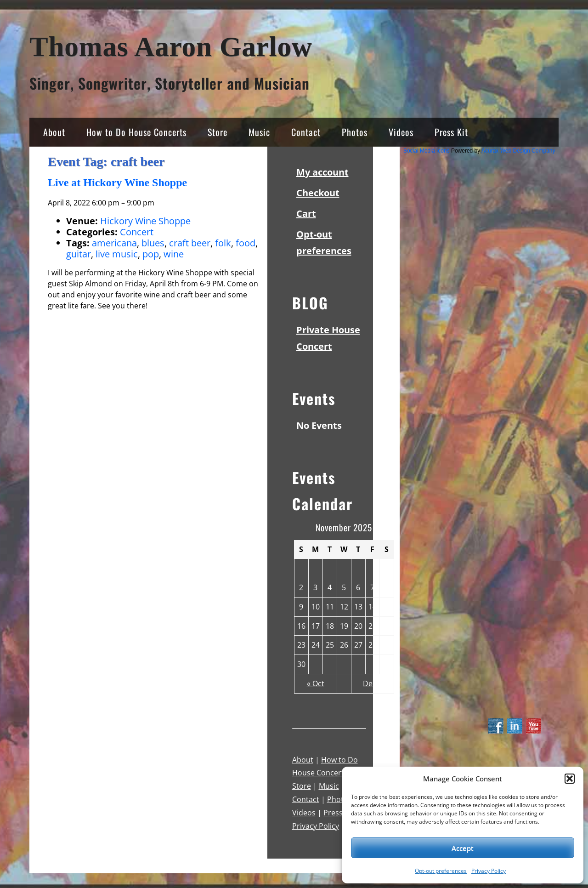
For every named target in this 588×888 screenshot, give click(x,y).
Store (218, 132)
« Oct (316, 683)
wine (174, 254)
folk (223, 243)
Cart (306, 213)
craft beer (190, 243)
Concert (137, 232)
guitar (79, 254)
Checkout (318, 193)
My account (322, 172)
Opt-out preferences (441, 871)
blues (153, 243)
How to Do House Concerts (136, 132)
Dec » (372, 683)
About (54, 132)
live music (117, 254)
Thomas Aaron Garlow (171, 47)
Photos (355, 132)
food (246, 243)
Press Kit (451, 132)
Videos (401, 132)
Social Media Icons (427, 151)
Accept (463, 848)
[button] (570, 779)
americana (114, 243)
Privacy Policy (489, 871)
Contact (306, 132)
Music (259, 132)
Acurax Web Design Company (518, 151)
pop (151, 254)
